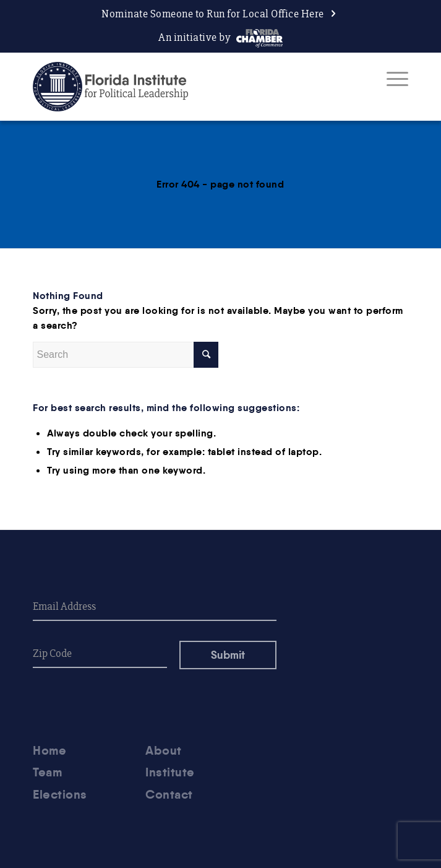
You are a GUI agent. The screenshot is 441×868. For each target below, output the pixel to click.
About (164, 751)
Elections (60, 795)
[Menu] (391, 79)
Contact (169, 795)
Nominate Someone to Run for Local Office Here (213, 14)
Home (49, 751)
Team (47, 772)
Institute (170, 772)
